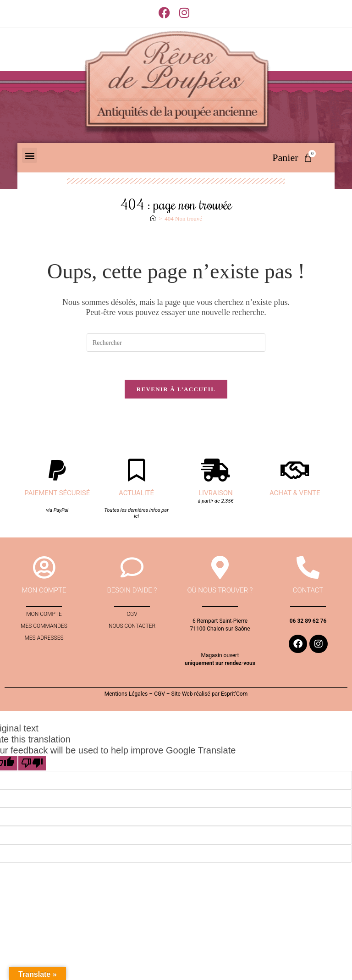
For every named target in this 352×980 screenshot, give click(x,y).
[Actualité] (137, 470)
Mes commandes (44, 626)
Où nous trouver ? (220, 591)
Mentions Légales (126, 694)
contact (308, 591)
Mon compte (44, 615)
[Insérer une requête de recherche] (176, 343)
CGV (132, 615)
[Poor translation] (32, 763)
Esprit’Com (234, 694)
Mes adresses (44, 638)
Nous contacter (132, 626)
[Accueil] (153, 219)
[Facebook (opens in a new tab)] (167, 13)
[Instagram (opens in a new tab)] (184, 13)
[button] (30, 155)
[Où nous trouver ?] (220, 568)
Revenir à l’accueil (176, 389)
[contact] (308, 568)
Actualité (136, 493)
